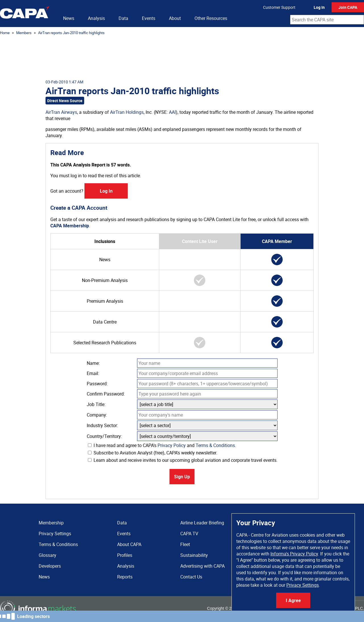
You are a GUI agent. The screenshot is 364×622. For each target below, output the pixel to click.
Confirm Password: (106, 394)
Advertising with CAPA (202, 566)
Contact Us (191, 577)
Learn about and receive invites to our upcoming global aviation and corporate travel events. (183, 460)
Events (149, 18)
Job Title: (96, 404)
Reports (125, 577)
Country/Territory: (104, 436)
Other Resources (211, 18)
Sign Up (182, 477)
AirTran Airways (61, 112)
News (69, 18)
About (175, 18)
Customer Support (279, 7)
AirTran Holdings (127, 112)
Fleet (185, 544)
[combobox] (327, 20)
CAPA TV (189, 534)
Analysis (96, 18)
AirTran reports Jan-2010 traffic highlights (71, 33)
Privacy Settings (303, 585)
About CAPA (129, 544)
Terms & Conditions (215, 445)
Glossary (47, 555)
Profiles (125, 555)
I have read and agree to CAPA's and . (162, 445)
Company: (97, 415)
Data (123, 18)
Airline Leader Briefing (202, 523)
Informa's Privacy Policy (294, 554)
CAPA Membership (70, 226)
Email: (93, 373)
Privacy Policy (172, 445)
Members (24, 33)
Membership (51, 523)
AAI (172, 112)
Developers (50, 566)
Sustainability (194, 555)
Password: (97, 384)
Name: (93, 363)
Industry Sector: (102, 425)
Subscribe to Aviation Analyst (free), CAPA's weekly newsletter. (153, 453)
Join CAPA (348, 7)
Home (5, 33)
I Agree (293, 600)
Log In (319, 7)
